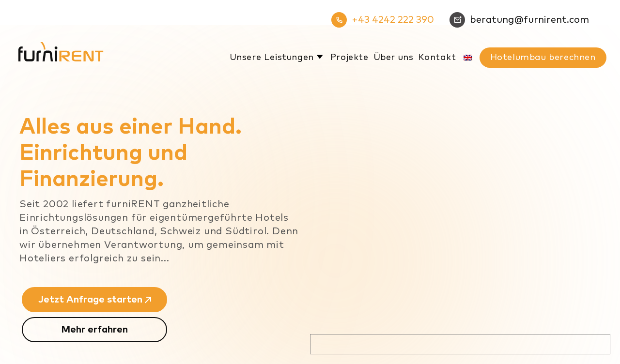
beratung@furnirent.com (519, 20)
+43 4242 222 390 (383, 20)
